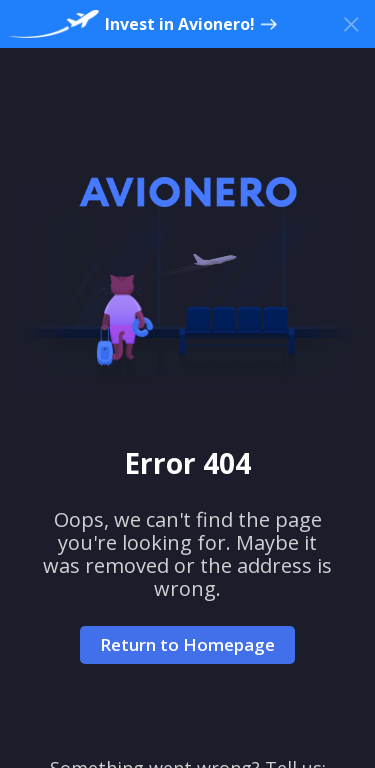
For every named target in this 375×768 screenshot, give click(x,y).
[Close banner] (351, 24)
